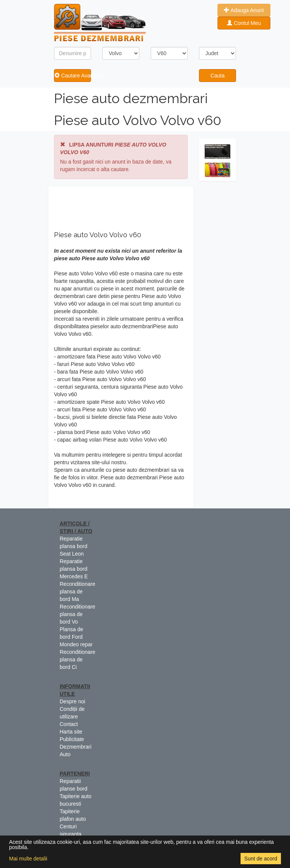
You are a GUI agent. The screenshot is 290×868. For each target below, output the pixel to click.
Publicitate (72, 739)
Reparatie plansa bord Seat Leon (73, 546)
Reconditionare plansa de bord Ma (77, 592)
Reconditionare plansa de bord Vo (77, 614)
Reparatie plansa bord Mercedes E (74, 569)
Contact (69, 724)
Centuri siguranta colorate (71, 834)
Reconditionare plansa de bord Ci (77, 659)
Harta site (71, 732)
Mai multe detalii (28, 859)
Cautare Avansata (73, 76)
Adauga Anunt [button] (244, 10)
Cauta (217, 76)
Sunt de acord (261, 859)
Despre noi (72, 701)
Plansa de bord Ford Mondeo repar (76, 637)
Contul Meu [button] (244, 23)
